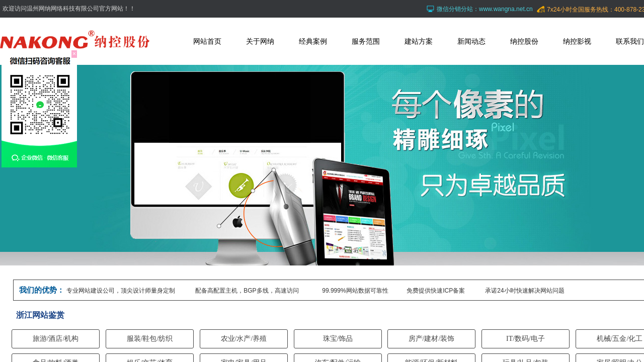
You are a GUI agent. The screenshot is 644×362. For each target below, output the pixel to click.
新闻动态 (471, 41)
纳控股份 (524, 41)
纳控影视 (577, 41)
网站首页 (207, 41)
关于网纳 (260, 41)
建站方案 (419, 41)
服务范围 (366, 41)
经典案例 (313, 41)
